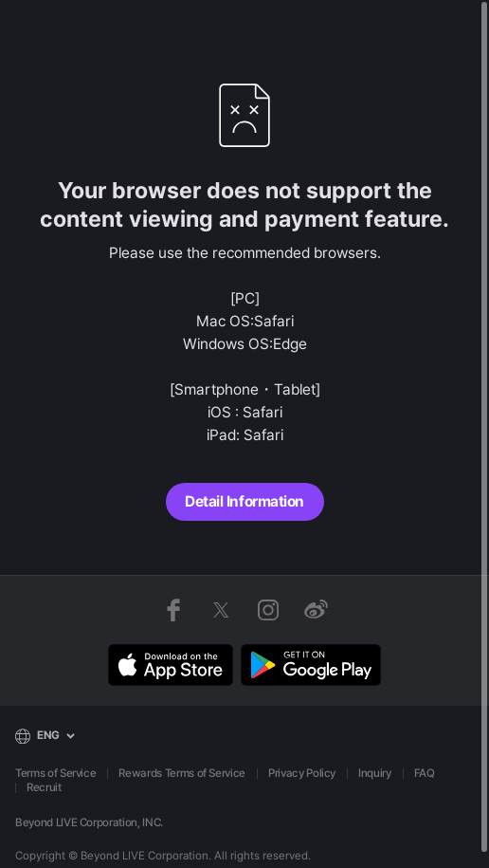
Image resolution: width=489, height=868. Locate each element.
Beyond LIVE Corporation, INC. (89, 822)
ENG (48, 735)
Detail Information (244, 501)
